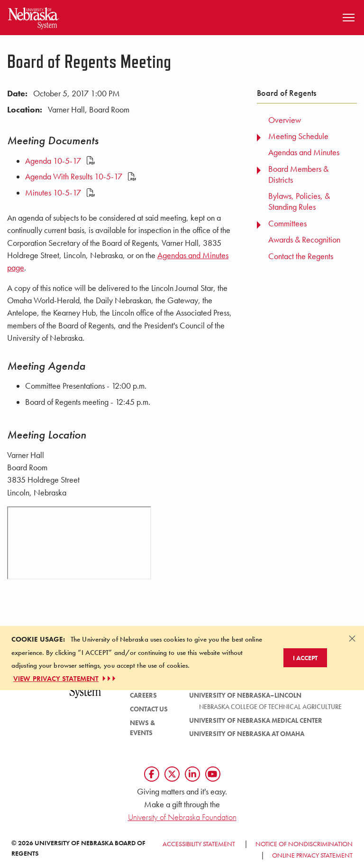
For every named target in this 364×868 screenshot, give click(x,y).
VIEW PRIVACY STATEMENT (65, 679)
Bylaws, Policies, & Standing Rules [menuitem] (299, 201)
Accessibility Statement (199, 844)
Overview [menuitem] (285, 120)
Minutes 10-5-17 (60, 193)
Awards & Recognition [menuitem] (304, 240)
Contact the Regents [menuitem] (301, 256)
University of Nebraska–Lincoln (245, 695)
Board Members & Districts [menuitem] (298, 174)
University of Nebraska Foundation (182, 817)
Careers (143, 695)
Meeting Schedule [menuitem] (298, 136)
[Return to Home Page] (34, 16)
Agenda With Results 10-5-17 (81, 177)
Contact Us (149, 709)
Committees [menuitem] (287, 224)
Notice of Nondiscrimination (304, 844)
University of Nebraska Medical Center (256, 720)
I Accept (305, 658)
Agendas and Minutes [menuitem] (304, 152)
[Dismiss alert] (352, 638)
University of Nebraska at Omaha (247, 734)
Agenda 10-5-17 (60, 161)
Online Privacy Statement (312, 855)
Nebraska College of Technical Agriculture (270, 707)
